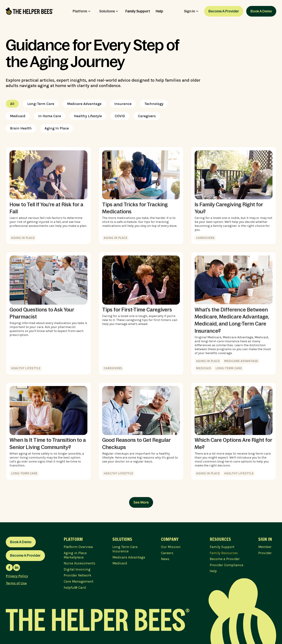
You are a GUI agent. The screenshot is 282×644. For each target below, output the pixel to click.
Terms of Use (16, 583)
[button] (81, 11)
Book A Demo (261, 11)
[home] (29, 11)
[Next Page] (141, 502)
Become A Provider (224, 11)
